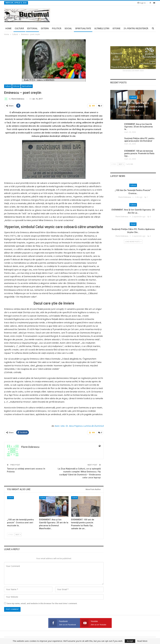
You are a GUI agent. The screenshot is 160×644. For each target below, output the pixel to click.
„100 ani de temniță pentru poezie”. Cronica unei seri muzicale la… (133, 107)
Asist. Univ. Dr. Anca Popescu (69, 426)
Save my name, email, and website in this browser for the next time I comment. (42, 603)
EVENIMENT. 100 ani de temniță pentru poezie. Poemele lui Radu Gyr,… (139, 153)
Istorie (116, 28)
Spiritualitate (83, 28)
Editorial (32, 28)
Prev (11, 534)
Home (8, 28)
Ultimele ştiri (102, 28)
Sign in (142, 3)
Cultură (19, 28)
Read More (142, 641)
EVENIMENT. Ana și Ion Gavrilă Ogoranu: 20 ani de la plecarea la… (138, 127)
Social (68, 28)
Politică (57, 28)
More (127, 28)
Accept (130, 641)
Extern (45, 28)
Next (18, 534)
